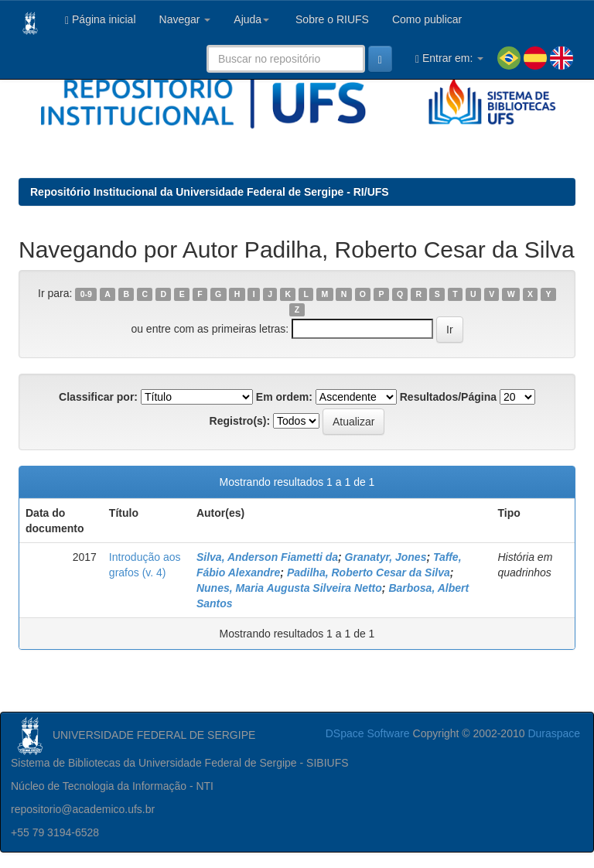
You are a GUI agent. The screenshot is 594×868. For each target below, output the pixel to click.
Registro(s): (240, 421)
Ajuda (251, 19)
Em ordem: (284, 397)
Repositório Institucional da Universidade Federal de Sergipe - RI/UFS (210, 192)
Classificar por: (98, 397)
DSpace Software (368, 733)
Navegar (185, 19)
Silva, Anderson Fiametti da (267, 557)
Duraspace (554, 733)
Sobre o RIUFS (331, 19)
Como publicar (427, 19)
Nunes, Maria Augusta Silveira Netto (289, 588)
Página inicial (101, 20)
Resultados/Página (448, 397)
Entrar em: (449, 58)
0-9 (86, 294)
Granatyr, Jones (386, 557)
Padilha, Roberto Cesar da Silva (369, 572)
